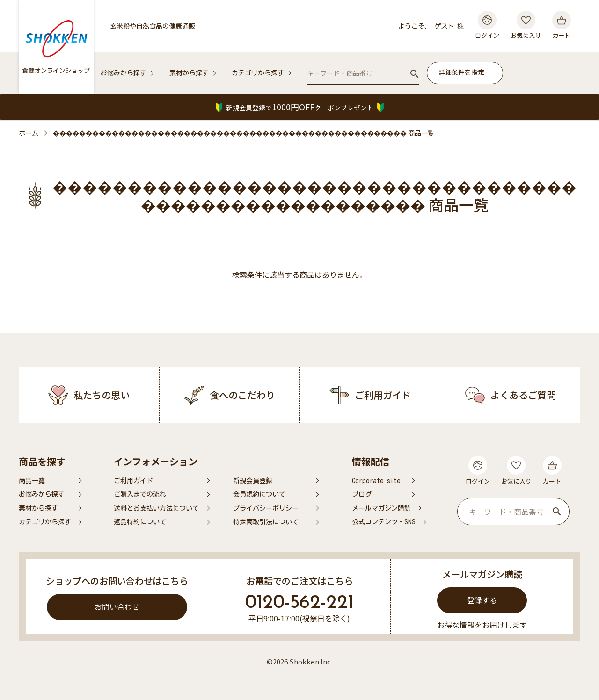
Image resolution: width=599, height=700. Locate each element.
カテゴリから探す (258, 73)
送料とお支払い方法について (156, 508)
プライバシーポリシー (266, 508)
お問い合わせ (117, 606)
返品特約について (140, 522)
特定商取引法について (266, 522)
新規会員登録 (253, 481)
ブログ (362, 494)
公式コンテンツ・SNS (384, 522)
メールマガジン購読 (381, 508)
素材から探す (189, 73)
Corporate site (376, 481)
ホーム (29, 133)
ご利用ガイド (133, 481)
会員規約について (259, 494)
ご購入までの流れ (140, 494)
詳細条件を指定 (461, 72)
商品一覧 (32, 481)
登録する (482, 600)
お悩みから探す (124, 73)
